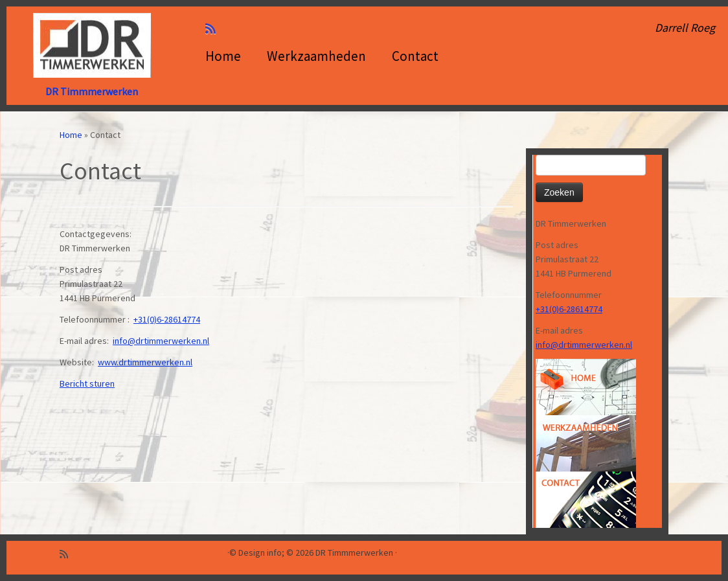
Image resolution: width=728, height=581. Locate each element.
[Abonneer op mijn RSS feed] (215, 29)
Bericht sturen (87, 383)
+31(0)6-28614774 (167, 319)
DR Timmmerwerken (92, 91)
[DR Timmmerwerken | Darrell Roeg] (92, 45)
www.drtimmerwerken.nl (145, 362)
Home (223, 56)
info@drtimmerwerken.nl (161, 341)
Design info (260, 553)
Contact (415, 56)
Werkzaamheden (316, 56)
